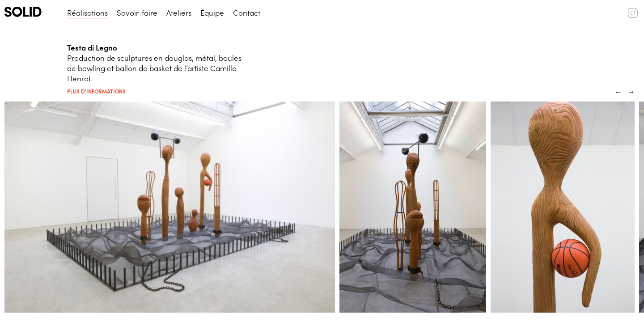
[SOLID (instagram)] (633, 15)
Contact (247, 13)
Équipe (212, 13)
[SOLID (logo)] (31, 12)
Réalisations (87, 13)
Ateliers (179, 13)
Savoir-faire (137, 13)
